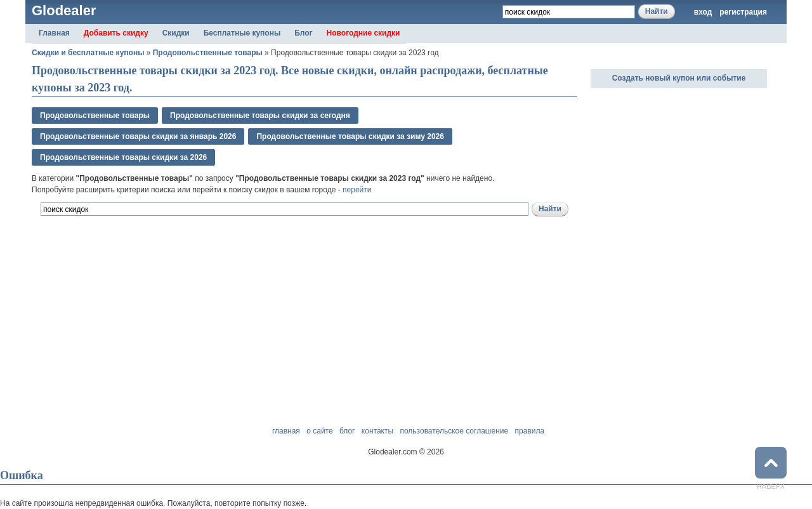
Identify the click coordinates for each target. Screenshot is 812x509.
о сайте (319, 431)
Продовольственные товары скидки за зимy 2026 (350, 136)
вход (703, 12)
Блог (303, 33)
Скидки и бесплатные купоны (88, 53)
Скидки (176, 33)
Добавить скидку (116, 33)
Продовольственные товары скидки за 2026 (123, 157)
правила (529, 431)
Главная (54, 33)
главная (286, 431)
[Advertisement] (180, 286)
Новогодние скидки (363, 33)
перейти (357, 190)
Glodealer (64, 10)
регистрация (743, 12)
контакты (377, 431)
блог (347, 431)
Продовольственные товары (208, 53)
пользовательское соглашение (454, 431)
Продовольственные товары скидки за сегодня (260, 116)
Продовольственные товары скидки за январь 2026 (138, 136)
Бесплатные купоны (242, 33)
